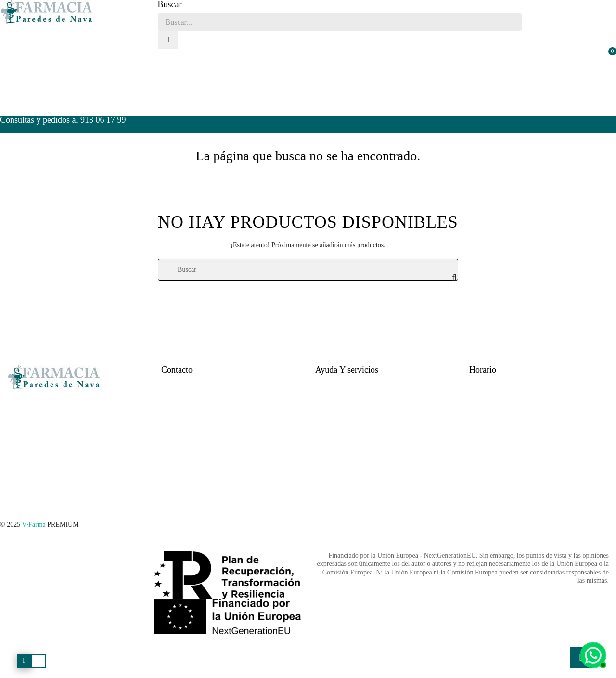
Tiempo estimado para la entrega (359, 399)
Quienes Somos (182, 431)
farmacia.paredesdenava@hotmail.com (214, 415)
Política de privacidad (345, 448)
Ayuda (324, 383)
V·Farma (33, 525)
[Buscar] (308, 270)
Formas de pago (337, 415)
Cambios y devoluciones (348, 431)
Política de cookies (341, 463)
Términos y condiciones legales (358, 480)
